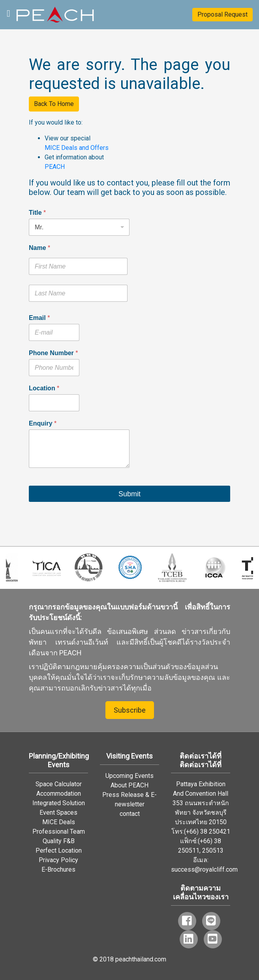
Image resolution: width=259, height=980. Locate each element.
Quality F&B (59, 841)
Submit (129, 494)
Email (39, 318)
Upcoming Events (129, 776)
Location (44, 388)
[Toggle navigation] (8, 13)
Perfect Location (59, 850)
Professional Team (59, 831)
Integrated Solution (59, 803)
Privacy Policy (58, 860)
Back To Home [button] (54, 104)
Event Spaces (58, 813)
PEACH (55, 167)
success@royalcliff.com (204, 869)
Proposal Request (222, 14)
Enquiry (43, 423)
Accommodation (59, 794)
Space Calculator (59, 784)
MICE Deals (59, 822)
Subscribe (130, 710)
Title (37, 213)
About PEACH (129, 785)
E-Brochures (58, 869)
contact (130, 814)
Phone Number (53, 353)
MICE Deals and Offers (77, 148)
